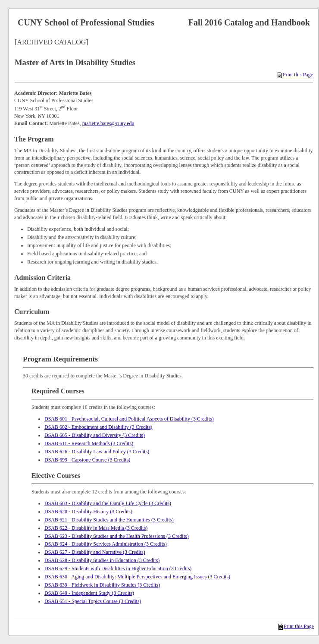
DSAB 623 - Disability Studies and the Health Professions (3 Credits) (117, 536)
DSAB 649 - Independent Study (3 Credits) (89, 593)
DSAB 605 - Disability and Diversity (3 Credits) (95, 435)
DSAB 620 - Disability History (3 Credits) (88, 512)
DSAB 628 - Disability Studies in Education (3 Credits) (102, 560)
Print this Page (295, 75)
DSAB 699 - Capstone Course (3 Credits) (87, 460)
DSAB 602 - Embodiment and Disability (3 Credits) (98, 427)
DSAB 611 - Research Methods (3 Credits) (89, 443)
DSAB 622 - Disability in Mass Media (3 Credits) (96, 528)
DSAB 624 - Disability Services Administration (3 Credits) (106, 544)
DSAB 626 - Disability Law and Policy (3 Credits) (97, 452)
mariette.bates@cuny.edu (108, 123)
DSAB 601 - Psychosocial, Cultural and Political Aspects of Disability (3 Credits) (129, 419)
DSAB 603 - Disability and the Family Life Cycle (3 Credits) (108, 503)
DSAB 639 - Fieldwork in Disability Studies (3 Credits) (102, 585)
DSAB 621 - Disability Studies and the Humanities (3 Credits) (109, 520)
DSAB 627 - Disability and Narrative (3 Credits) (95, 552)
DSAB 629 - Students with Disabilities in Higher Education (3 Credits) (118, 569)
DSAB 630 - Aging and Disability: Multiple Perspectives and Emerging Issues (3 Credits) (137, 577)
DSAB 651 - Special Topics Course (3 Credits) (93, 601)
